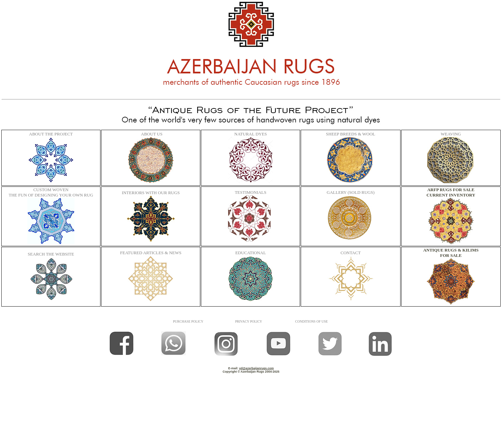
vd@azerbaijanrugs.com (256, 368)
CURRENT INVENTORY (451, 195)
